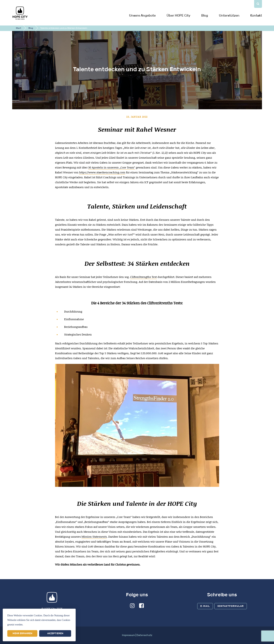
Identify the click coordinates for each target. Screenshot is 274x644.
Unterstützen (229, 15)
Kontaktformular (231, 606)
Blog (205, 15)
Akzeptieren (55, 633)
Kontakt (256, 15)
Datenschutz (144, 635)
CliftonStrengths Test (143, 277)
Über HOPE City (178, 15)
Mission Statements (94, 537)
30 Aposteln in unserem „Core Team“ (112, 167)
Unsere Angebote (142, 15)
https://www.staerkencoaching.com (102, 172)
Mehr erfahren (22, 633)
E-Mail (205, 606)
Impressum (128, 635)
